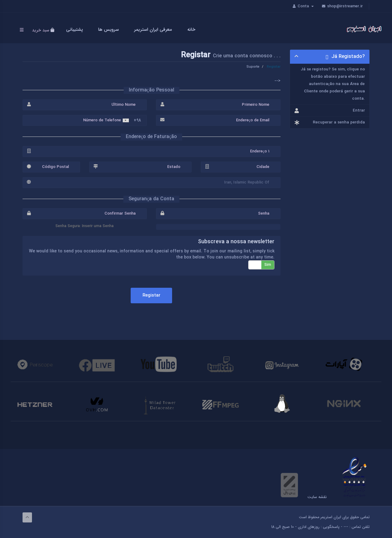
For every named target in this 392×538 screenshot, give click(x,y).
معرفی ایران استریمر (154, 30)
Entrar (330, 111)
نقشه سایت (317, 497)
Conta (305, 6)
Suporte (254, 67)
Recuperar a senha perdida (330, 123)
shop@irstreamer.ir (342, 6)
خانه (192, 30)
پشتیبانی (75, 30)
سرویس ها (109, 30)
